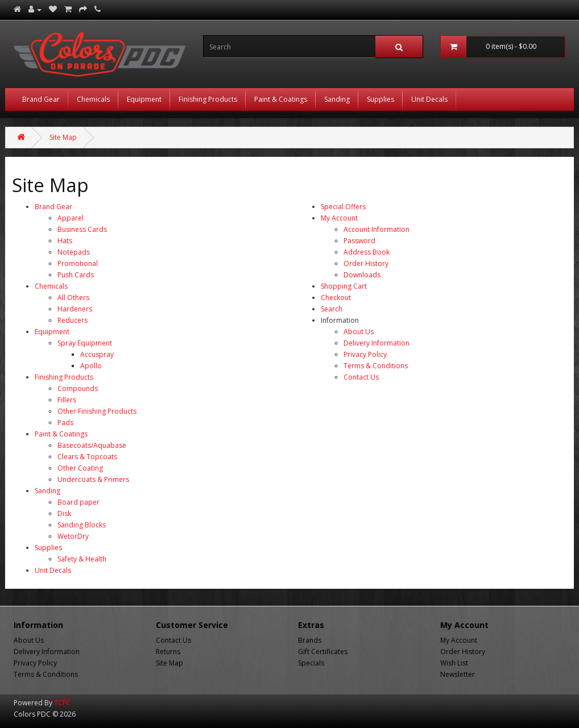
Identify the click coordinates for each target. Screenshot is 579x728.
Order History (366, 263)
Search (332, 309)
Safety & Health (82, 559)
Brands (310, 640)
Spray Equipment (85, 343)
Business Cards (82, 229)
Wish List (454, 663)
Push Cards (76, 275)
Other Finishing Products (97, 411)
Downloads (362, 275)
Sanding (337, 99)
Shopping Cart (344, 286)
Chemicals (93, 99)
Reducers (73, 320)
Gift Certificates (323, 652)
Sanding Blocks (82, 525)
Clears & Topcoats (87, 457)
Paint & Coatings (281, 99)
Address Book (367, 252)
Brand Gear (41, 99)
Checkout (336, 298)
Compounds (78, 388)
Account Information (377, 229)
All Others (73, 298)
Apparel (71, 218)
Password (359, 241)
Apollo (91, 366)
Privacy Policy (365, 354)
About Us (359, 332)
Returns (168, 652)
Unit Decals (429, 99)
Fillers (67, 400)
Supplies (381, 99)
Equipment (144, 99)
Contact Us (361, 377)
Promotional (78, 263)
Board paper (78, 502)
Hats (65, 241)
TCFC (62, 703)
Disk (64, 513)
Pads (65, 423)
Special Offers (343, 207)
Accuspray (97, 354)
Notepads (74, 252)
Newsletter (458, 674)
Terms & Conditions (376, 366)
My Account (339, 218)
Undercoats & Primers (93, 479)
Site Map (63, 137)
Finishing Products (208, 99)
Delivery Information (377, 343)
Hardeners (75, 309)
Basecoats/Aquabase (92, 445)
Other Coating (80, 468)
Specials (311, 663)
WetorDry (73, 536)
